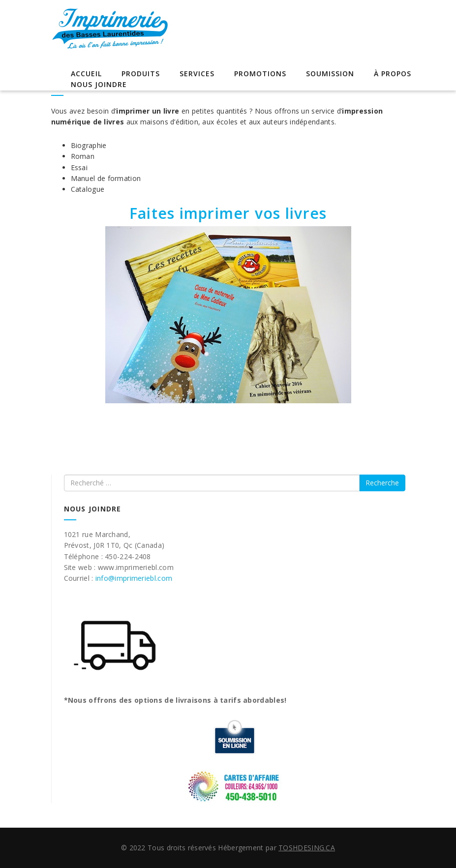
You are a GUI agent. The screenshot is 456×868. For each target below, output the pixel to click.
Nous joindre (99, 84)
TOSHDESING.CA (307, 848)
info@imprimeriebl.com (134, 578)
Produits (141, 74)
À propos (393, 74)
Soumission (330, 74)
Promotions (260, 74)
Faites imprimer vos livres (228, 213)
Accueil (86, 74)
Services (197, 74)
